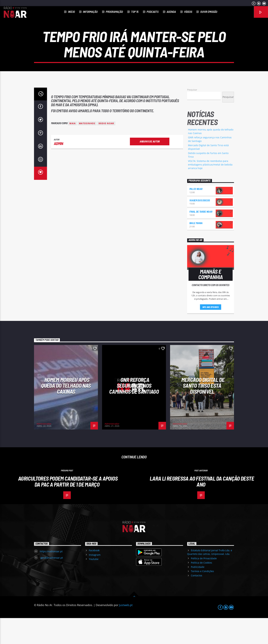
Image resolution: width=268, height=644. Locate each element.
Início (71, 12)
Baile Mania (196, 249)
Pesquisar (192, 116)
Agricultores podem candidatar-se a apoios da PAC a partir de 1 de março (68, 507)
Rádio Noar (106, 149)
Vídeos (188, 12)
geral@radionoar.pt (51, 584)
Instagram (95, 581)
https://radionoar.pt (51, 577)
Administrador (44, 450)
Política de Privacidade (204, 584)
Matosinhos (87, 149)
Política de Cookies (202, 589)
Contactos (197, 601)
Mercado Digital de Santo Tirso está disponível (203, 411)
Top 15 (135, 12)
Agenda (171, 12)
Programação (114, 12)
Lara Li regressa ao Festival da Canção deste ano (202, 507)
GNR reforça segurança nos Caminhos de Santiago (134, 411)
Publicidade (198, 593)
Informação (90, 12)
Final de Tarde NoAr (201, 237)
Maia (72, 149)
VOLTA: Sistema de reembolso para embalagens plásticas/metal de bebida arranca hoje (210, 191)
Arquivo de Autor (150, 167)
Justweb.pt (126, 631)
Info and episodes (211, 333)
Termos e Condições (202, 597)
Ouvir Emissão (209, 12)
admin (59, 169)
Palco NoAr (196, 215)
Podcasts (153, 12)
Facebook (94, 576)
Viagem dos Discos (200, 226)
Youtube (94, 585)
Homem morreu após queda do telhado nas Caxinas (66, 411)
